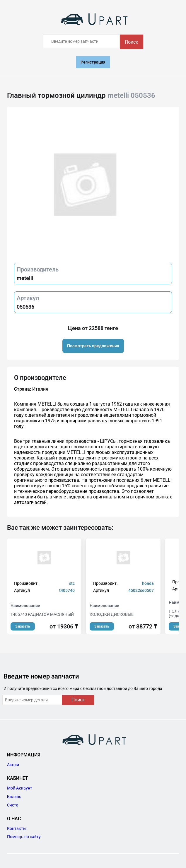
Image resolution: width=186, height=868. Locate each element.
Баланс (14, 797)
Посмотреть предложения (93, 346)
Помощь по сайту (24, 837)
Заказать (23, 626)
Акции (13, 765)
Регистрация (93, 62)
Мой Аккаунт (20, 788)
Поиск (132, 42)
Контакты (17, 828)
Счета (13, 805)
